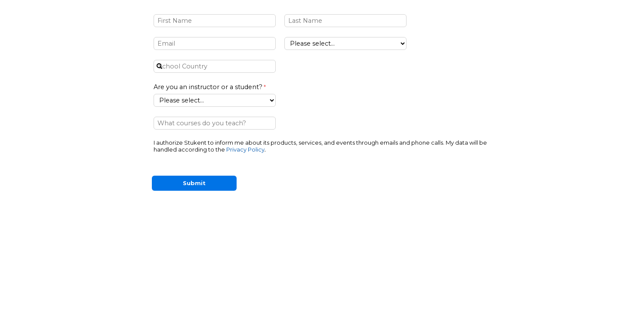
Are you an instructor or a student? (208, 87)
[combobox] (215, 66)
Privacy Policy (245, 149)
